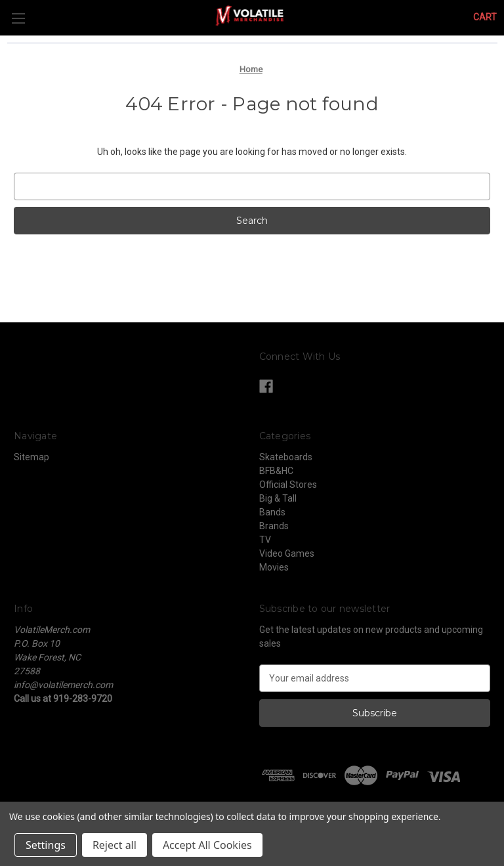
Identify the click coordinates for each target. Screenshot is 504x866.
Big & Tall (278, 498)
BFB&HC (276, 471)
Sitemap (31, 457)
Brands (274, 526)
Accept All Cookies (207, 845)
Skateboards (286, 457)
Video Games (287, 553)
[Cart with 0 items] (485, 17)
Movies (274, 567)
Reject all (115, 845)
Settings (46, 845)
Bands (272, 512)
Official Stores (288, 485)
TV (265, 540)
